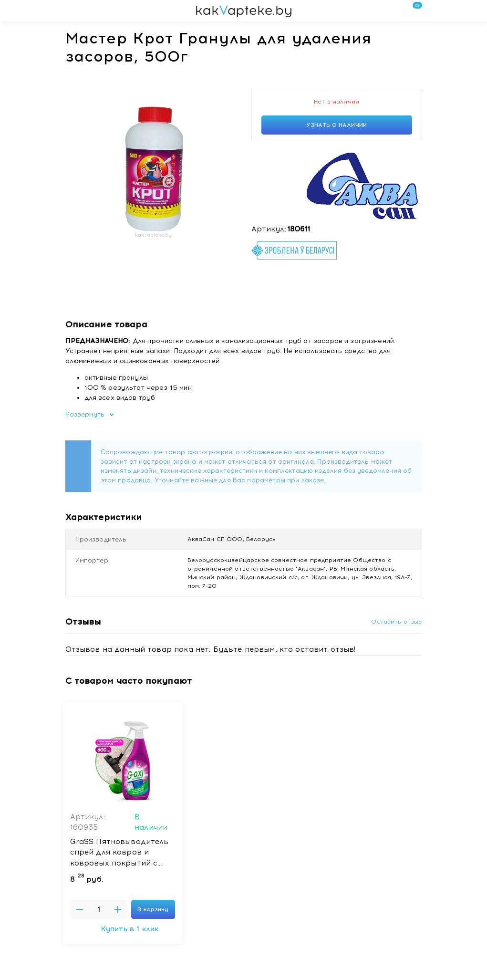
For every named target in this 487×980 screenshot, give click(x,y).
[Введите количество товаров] (99, 909)
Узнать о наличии (337, 125)
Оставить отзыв (396, 622)
